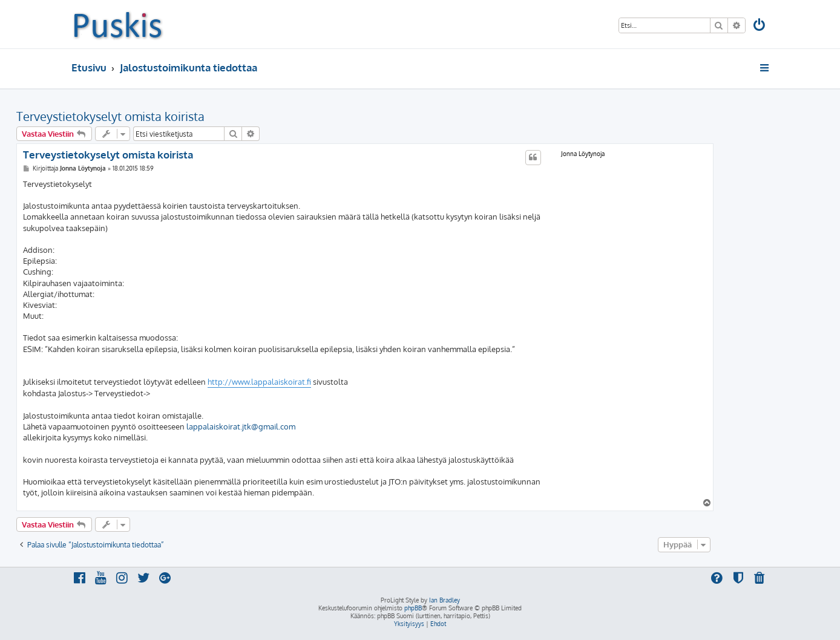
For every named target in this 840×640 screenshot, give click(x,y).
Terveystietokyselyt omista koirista (110, 116)
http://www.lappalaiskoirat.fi (259, 382)
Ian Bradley (445, 600)
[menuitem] (760, 26)
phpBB (413, 608)
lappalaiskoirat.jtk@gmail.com (241, 426)
